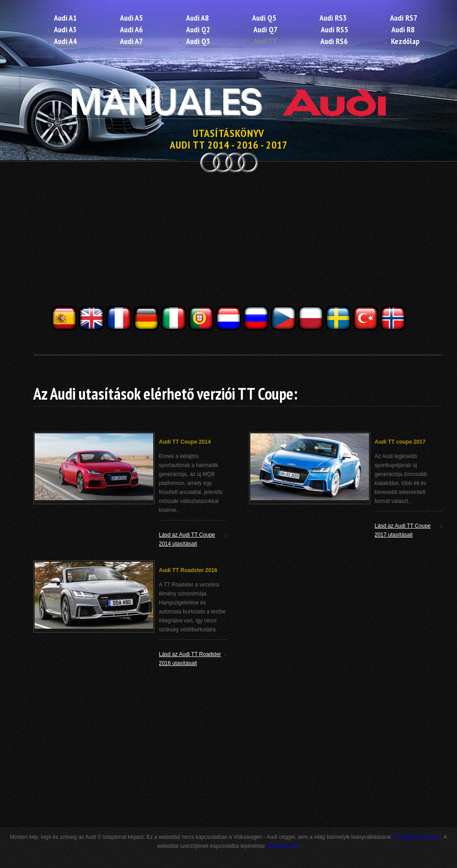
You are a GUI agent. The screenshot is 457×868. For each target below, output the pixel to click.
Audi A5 (131, 18)
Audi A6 (131, 29)
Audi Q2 (198, 29)
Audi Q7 (266, 29)
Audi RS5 (335, 29)
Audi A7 (131, 41)
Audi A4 (65, 41)
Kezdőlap (405, 41)
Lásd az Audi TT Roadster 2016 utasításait (190, 659)
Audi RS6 (334, 41)
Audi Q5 (264, 18)
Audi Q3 (198, 41)
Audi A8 (197, 18)
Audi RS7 (404, 18)
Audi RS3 (333, 18)
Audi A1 (65, 18)
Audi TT (265, 41)
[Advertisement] (229, 242)
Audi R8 (403, 29)
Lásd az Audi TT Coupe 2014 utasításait (187, 539)
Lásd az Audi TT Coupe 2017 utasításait (403, 530)
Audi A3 (65, 29)
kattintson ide (282, 846)
